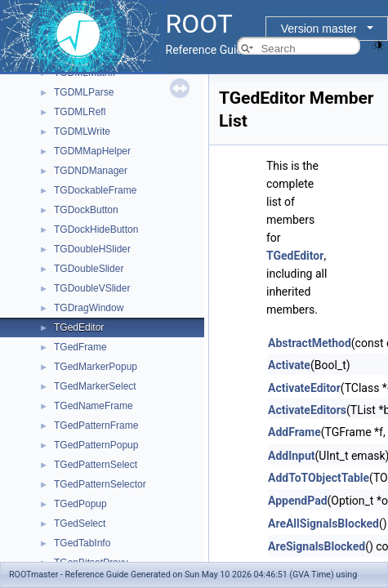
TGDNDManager (91, 171)
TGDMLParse (84, 92)
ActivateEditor (304, 388)
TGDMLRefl (80, 112)
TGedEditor (79, 327)
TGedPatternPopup (96, 445)
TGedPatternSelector (100, 484)
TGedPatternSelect (96, 465)
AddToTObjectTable (319, 478)
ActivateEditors (307, 410)
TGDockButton (86, 210)
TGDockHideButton (96, 229)
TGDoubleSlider (89, 269)
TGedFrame (80, 347)
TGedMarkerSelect (95, 386)
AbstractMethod (310, 343)
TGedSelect (80, 523)
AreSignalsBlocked (317, 546)
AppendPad (298, 501)
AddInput (292, 456)
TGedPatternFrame (96, 425)
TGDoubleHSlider (92, 249)
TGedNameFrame (94, 406)
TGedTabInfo (82, 543)
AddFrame (294, 432)
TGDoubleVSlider (92, 288)
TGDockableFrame (95, 190)
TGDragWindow (89, 308)
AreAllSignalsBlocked (323, 523)
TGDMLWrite (82, 131)
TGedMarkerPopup (96, 367)
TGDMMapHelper (92, 151)
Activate (289, 365)
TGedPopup (80, 504)
